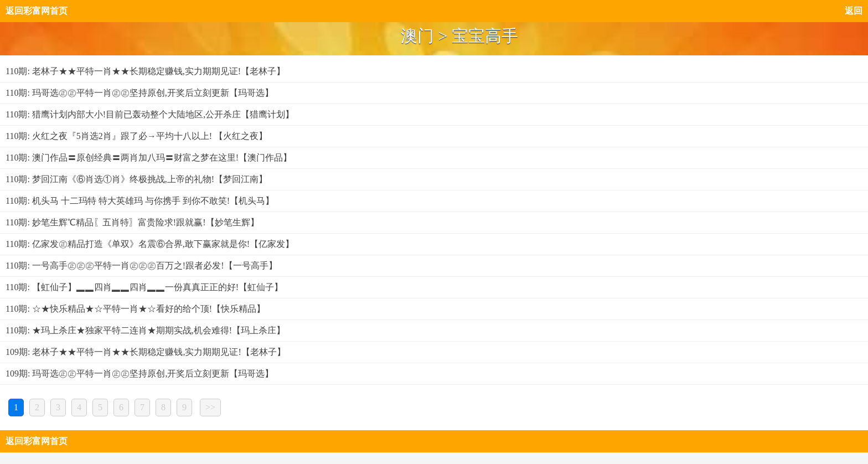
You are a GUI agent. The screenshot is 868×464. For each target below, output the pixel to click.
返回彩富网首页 (37, 11)
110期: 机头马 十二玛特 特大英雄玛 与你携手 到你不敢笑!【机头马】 (140, 201)
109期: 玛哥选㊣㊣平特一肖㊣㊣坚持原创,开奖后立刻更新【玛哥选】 (139, 373)
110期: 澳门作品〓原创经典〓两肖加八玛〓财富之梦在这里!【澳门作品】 (149, 158)
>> (210, 407)
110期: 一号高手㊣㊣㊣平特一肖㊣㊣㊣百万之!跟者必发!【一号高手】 (141, 265)
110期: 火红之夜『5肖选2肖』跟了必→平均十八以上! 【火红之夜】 (136, 136)
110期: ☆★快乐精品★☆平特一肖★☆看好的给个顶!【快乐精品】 (135, 309)
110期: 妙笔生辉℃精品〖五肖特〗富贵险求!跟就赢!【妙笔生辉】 (132, 222)
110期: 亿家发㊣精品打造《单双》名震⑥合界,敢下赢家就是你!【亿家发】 (150, 244)
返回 (854, 11)
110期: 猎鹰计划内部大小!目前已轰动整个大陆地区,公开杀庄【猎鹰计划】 (150, 114)
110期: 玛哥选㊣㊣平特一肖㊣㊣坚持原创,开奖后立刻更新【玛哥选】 (139, 93)
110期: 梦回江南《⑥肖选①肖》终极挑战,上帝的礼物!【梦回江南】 (136, 179)
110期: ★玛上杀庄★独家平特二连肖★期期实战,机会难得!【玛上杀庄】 (145, 330)
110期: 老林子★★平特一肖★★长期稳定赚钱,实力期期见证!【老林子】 (145, 71)
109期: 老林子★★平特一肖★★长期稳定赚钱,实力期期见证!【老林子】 (146, 352)
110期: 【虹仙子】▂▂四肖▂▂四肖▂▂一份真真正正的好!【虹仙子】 (144, 287)
